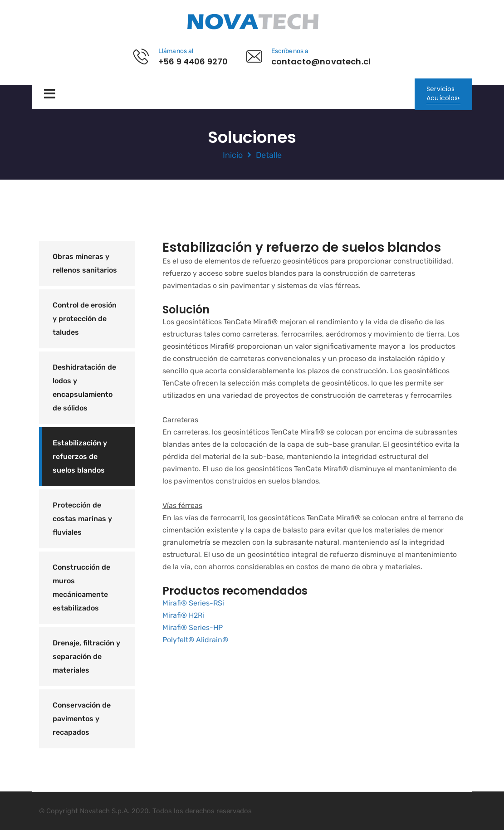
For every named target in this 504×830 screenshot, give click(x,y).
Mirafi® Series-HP (193, 627)
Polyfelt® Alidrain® (195, 640)
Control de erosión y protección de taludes (85, 319)
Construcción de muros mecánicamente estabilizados (81, 588)
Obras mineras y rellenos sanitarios (85, 263)
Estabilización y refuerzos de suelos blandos (80, 456)
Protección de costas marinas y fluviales (82, 519)
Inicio (233, 155)
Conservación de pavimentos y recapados (82, 719)
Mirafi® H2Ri (183, 615)
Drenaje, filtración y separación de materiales (86, 657)
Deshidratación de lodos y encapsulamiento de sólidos (84, 388)
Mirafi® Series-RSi (193, 603)
